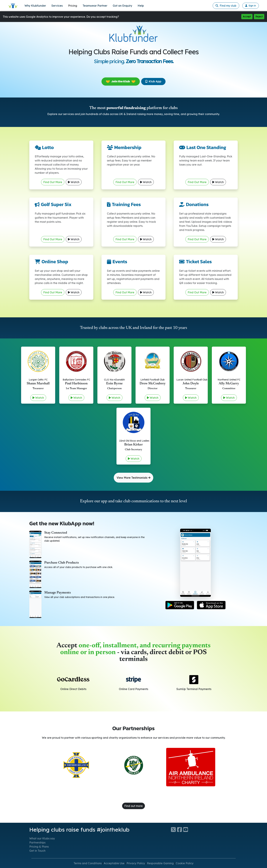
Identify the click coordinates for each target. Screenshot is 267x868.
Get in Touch (37, 851)
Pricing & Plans (39, 847)
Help (141, 6)
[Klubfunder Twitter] (174, 830)
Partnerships (37, 842)
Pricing (73, 6)
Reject (259, 17)
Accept (247, 17)
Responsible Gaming (160, 863)
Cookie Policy (185, 863)
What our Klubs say (42, 838)
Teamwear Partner (95, 6)
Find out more (133, 806)
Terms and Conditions (88, 863)
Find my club (226, 6)
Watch (74, 182)
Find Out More (53, 182)
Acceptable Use (114, 863)
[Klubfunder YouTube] (186, 830)
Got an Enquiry (122, 6)
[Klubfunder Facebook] (180, 830)
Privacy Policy (136, 863)
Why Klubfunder (35, 6)
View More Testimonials (133, 478)
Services (57, 6)
